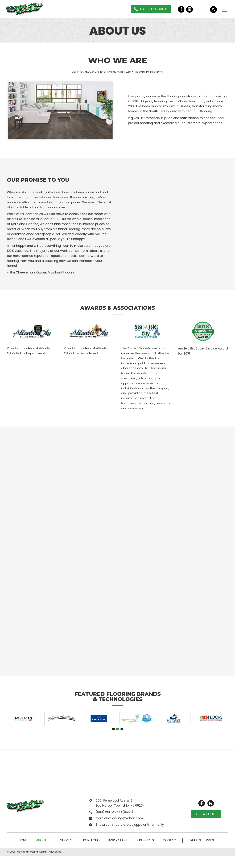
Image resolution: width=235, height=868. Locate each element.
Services (67, 840)
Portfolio (91, 840)
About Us (44, 840)
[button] (151, 9)
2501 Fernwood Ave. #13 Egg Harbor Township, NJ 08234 (120, 803)
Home (23, 840)
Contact (170, 840)
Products (146, 840)
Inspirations (118, 840)
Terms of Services (202, 840)
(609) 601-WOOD (109, 812)
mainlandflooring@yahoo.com (119, 818)
